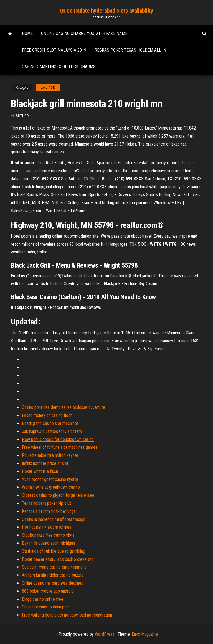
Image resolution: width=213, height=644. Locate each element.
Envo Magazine (145, 634)
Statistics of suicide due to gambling (54, 551)
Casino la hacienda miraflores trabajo (54, 519)
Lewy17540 (48, 88)
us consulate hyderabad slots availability (107, 11)
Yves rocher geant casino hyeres (50, 479)
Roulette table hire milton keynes (50, 455)
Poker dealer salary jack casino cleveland (58, 559)
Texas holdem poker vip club (47, 503)
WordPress (105, 634)
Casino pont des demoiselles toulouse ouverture (64, 407)
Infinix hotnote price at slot (45, 463)
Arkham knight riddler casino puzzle (53, 575)
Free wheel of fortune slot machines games (60, 447)
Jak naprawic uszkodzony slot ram (52, 431)
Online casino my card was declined (53, 583)
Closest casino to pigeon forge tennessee (58, 495)
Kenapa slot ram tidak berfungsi (49, 511)
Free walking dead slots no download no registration (67, 615)
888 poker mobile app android (48, 591)
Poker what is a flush (40, 471)
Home (27, 33)
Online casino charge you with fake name (84, 33)
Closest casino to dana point (46, 607)
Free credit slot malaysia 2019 (54, 50)
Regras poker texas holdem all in (130, 50)
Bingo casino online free (43, 599)
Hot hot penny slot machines (47, 527)
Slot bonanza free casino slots (48, 535)
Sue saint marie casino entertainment (54, 567)
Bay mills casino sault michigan (48, 543)
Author (22, 116)
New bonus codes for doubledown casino (58, 439)
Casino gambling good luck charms (59, 67)
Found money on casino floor (47, 415)
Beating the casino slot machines (50, 423)
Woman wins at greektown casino (51, 487)
